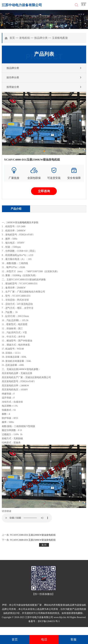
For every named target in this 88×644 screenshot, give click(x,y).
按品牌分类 (41, 38)
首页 (12, 38)
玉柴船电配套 (60, 38)
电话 (44, 640)
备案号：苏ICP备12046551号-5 (44, 621)
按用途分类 (13, 87)
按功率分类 (13, 78)
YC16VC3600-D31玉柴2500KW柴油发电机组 (33, 540)
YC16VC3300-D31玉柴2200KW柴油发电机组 (33, 535)
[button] (44, 151)
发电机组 (25, 38)
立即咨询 (44, 191)
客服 (73, 640)
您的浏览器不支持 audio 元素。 (27, 518)
